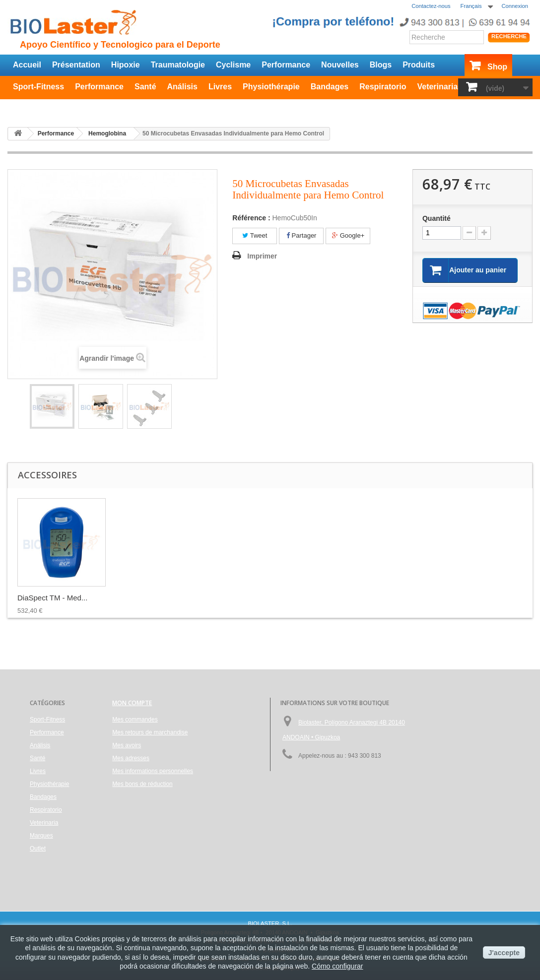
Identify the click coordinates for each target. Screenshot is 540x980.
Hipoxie (126, 65)
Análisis (182, 87)
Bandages (330, 87)
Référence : (251, 218)
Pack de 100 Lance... (151, 598)
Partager (301, 235)
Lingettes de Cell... (48, 598)
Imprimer (262, 256)
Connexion (515, 6)
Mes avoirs (127, 745)
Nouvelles (340, 65)
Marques (41, 836)
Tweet (255, 235)
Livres (220, 87)
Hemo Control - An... (248, 598)
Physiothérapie (271, 87)
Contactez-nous (431, 6)
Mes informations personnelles (153, 771)
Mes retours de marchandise (150, 732)
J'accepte (504, 953)
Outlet (24, 106)
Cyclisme (233, 65)
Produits (419, 65)
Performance (286, 65)
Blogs (381, 65)
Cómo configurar (337, 966)
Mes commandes (135, 719)
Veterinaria (437, 87)
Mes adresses (131, 758)
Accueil (27, 65)
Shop (497, 67)
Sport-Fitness (38, 87)
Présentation (76, 65)
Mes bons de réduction (142, 784)
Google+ (348, 235)
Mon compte (132, 703)
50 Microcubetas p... (346, 598)
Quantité (437, 218)
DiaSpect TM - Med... (445, 598)
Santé (145, 87)
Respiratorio (383, 87)
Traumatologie (178, 65)
